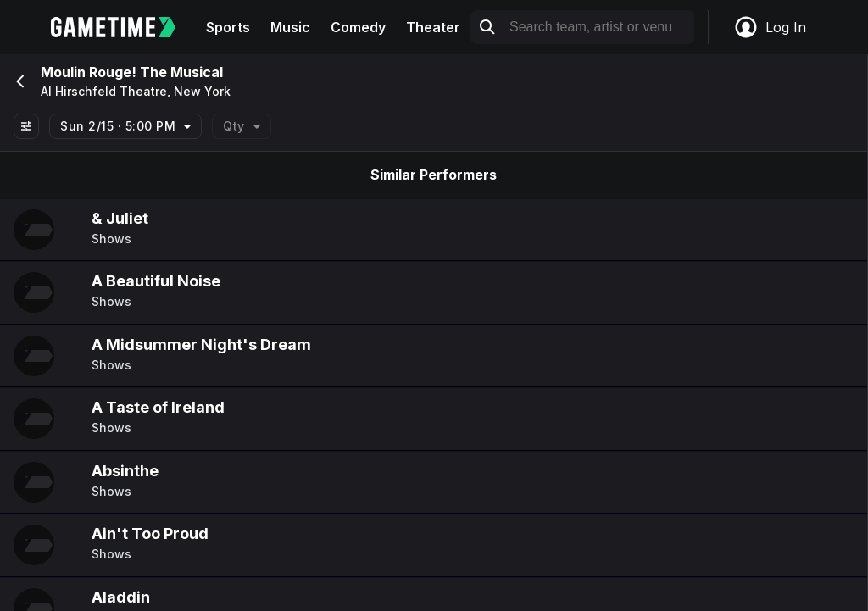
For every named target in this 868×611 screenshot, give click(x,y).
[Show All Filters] (26, 126)
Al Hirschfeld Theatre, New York (136, 92)
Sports (228, 27)
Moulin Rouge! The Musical (132, 72)
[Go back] (19, 81)
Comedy (358, 27)
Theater (433, 27)
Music (290, 27)
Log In (770, 27)
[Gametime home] (123, 27)
